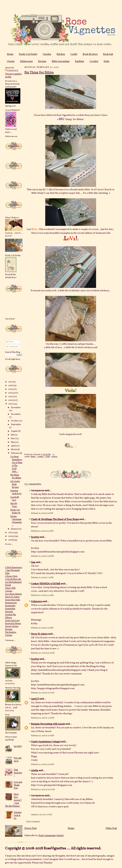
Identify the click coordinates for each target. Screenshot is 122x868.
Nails (106, 61)
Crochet (94, 61)
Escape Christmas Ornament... (16, 521)
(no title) (18, 746)
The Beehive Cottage (11, 634)
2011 (11, 404)
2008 (11, 540)
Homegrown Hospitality (11, 604)
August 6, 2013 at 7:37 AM (41, 814)
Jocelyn (35, 537)
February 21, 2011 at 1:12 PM (42, 513)
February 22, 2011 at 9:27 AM (43, 693)
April (13, 446)
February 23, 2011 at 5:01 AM (42, 764)
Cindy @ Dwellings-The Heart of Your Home (55, 519)
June (13, 438)
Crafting (40, 457)
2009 (11, 536)
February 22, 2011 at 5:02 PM (43, 735)
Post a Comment (33, 822)
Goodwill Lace (15, 499)
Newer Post (30, 828)
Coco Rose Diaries (13, 594)
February (15, 453)
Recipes (42, 61)
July (13, 435)
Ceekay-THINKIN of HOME (46, 584)
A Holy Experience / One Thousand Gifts (14, 570)
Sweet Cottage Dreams (12, 628)
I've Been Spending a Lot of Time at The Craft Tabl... (16, 464)
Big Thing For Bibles (16, 476)
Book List (108, 54)
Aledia (35, 771)
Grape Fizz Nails (13, 600)
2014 (11, 393)
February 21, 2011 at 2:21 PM (42, 531)
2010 (11, 533)
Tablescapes (26, 61)
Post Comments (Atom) (51, 836)
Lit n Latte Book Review (15, 484)
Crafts (74, 54)
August (14, 431)
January (15, 529)
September (16, 425)
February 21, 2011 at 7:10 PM (42, 628)
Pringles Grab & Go (16, 492)
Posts (10, 342)
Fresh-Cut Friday (28, 54)
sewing (54, 457)
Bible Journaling (61, 61)
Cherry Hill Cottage (10, 590)
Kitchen (61, 54)
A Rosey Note (11, 576)
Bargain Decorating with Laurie (48, 724)
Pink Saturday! (18, 773)
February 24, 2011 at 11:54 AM (43, 789)
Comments (12, 347)
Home (10, 54)
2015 (11, 389)
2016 (11, 386)
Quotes (11, 61)
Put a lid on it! (18, 760)
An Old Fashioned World (13, 584)
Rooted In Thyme (13, 624)
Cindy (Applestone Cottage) (46, 742)
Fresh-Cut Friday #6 (15, 511)
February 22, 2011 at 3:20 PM (43, 718)
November (16, 414)
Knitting (80, 61)
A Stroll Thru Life (13, 579)
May (13, 442)
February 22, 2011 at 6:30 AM (43, 653)
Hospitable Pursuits (10, 610)
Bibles (33, 457)
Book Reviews (90, 54)
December (16, 408)
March (14, 450)
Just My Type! (14, 505)
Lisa (33, 562)
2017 (11, 382)
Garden (47, 54)
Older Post (111, 828)
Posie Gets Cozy (12, 621)
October (15, 421)
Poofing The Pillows (11, 616)
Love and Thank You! (18, 785)
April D (35, 699)
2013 (11, 397)
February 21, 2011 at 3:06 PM (42, 556)
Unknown (13, 71)
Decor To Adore (12, 597)
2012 (11, 400)
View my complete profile (13, 75)
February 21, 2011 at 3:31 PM (42, 577)
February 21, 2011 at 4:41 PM (42, 595)
